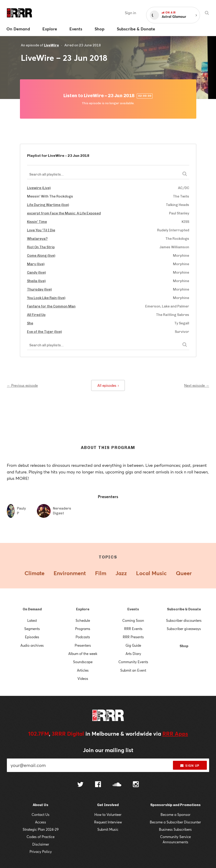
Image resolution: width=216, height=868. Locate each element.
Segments (32, 629)
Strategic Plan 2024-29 (41, 829)
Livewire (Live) (39, 188)
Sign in (130, 13)
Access (41, 822)
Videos (83, 678)
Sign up (190, 766)
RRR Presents (133, 637)
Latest (32, 620)
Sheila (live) (36, 281)
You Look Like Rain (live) (46, 298)
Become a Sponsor (175, 815)
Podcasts (83, 637)
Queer (184, 573)
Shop (184, 646)
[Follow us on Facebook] (98, 785)
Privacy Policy (41, 852)
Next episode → (197, 385)
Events (133, 609)
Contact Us (41, 815)
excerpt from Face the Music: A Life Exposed (64, 213)
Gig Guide (133, 645)
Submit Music (108, 829)
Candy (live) (36, 272)
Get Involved (108, 805)
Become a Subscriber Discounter (175, 822)
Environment (70, 573)
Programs (83, 629)
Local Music (151, 573)
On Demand (32, 609)
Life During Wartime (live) (48, 205)
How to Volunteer (108, 815)
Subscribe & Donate (184, 609)
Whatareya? (37, 239)
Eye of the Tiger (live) (44, 332)
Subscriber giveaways (184, 629)
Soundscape (83, 662)
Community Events (133, 662)
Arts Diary (133, 654)
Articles (83, 670)
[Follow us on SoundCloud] (117, 785)
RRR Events (133, 629)
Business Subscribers (175, 829)
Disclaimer (41, 844)
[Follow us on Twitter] (80, 785)
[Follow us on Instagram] (136, 785)
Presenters (83, 645)
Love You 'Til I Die (41, 230)
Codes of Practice (41, 837)
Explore (83, 609)
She (30, 323)
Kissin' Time (37, 222)
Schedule (83, 620)
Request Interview (108, 822)
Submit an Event (133, 670)
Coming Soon (133, 620)
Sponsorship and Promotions (175, 805)
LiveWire (51, 45)
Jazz (121, 573)
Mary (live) (36, 264)
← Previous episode (22, 385)
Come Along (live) (41, 256)
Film (101, 573)
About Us (41, 805)
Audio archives (32, 645)
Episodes (32, 637)
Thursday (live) (39, 289)
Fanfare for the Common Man (51, 306)
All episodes (108, 385)
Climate (34, 573)
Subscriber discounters (184, 620)
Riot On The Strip (41, 247)
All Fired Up (36, 315)
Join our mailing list (108, 750)
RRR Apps (175, 734)
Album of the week (83, 654)
